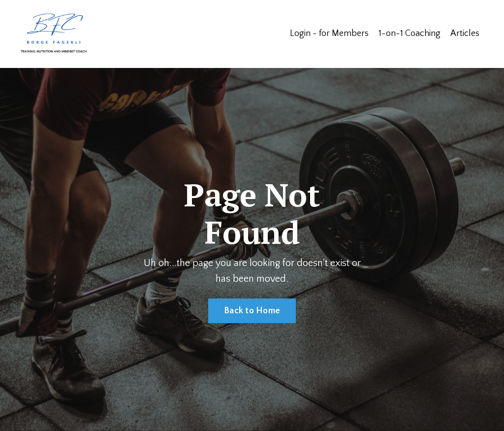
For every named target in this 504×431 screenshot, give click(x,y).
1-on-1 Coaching (409, 33)
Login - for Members (329, 33)
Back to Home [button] (252, 311)
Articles (465, 33)
